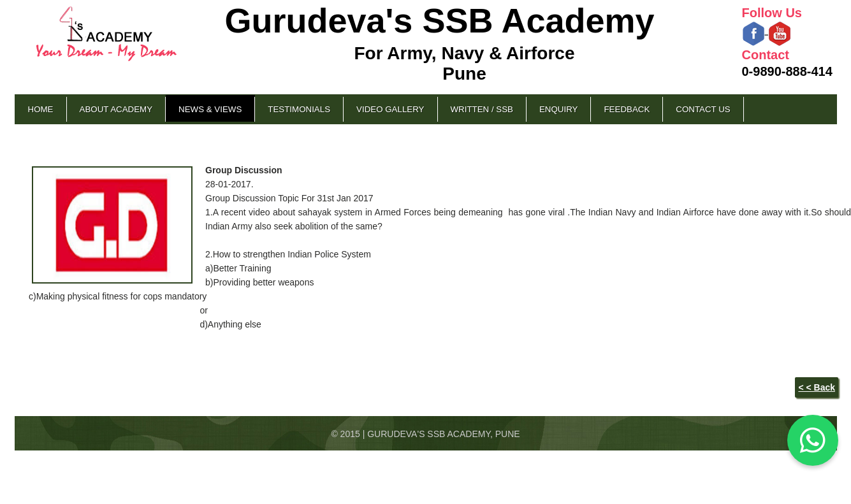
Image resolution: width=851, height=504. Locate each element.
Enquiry (558, 109)
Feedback (627, 109)
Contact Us (703, 109)
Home (41, 109)
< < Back (817, 387)
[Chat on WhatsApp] (813, 440)
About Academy (116, 109)
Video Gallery (390, 109)
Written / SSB (482, 109)
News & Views (210, 109)
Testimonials (299, 109)
